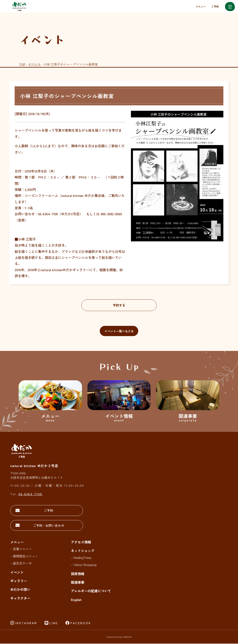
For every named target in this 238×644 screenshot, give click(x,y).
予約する (119, 305)
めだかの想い (20, 590)
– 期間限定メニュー (24, 556)
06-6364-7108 (30, 494)
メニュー (201, 6)
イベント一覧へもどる (119, 331)
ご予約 (215, 6)
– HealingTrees (81, 558)
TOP (22, 64)
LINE (54, 623)
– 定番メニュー (21, 549)
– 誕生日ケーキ (21, 563)
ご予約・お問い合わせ (40, 526)
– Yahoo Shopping (84, 565)
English (76, 600)
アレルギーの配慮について (91, 591)
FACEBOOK (81, 623)
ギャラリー (19, 581)
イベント (35, 64)
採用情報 (78, 574)
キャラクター (20, 599)
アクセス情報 (81, 542)
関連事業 (78, 583)
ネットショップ (83, 551)
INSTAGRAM (26, 623)
